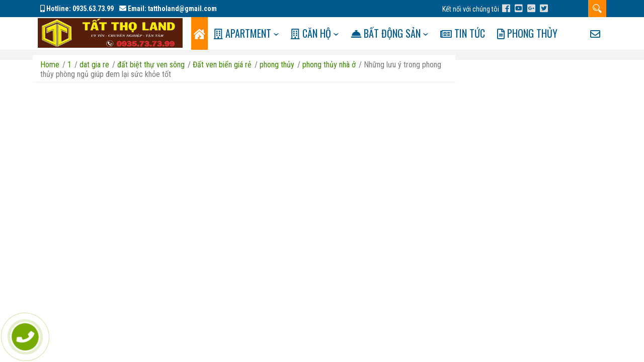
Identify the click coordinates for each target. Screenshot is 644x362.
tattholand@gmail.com (182, 9)
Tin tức (477, 33)
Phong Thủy (544, 33)
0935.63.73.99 (93, 9)
